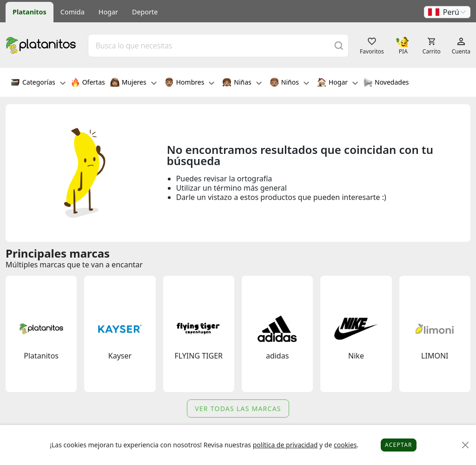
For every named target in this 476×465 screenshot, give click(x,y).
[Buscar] (339, 45)
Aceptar (399, 445)
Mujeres (133, 83)
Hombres (190, 83)
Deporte (145, 12)
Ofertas (88, 83)
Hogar (108, 12)
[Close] (466, 445)
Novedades (386, 83)
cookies (345, 445)
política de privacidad (285, 445)
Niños (289, 83)
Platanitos (30, 12)
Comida (73, 12)
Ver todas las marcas (238, 409)
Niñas (242, 83)
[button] (447, 12)
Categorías (38, 83)
